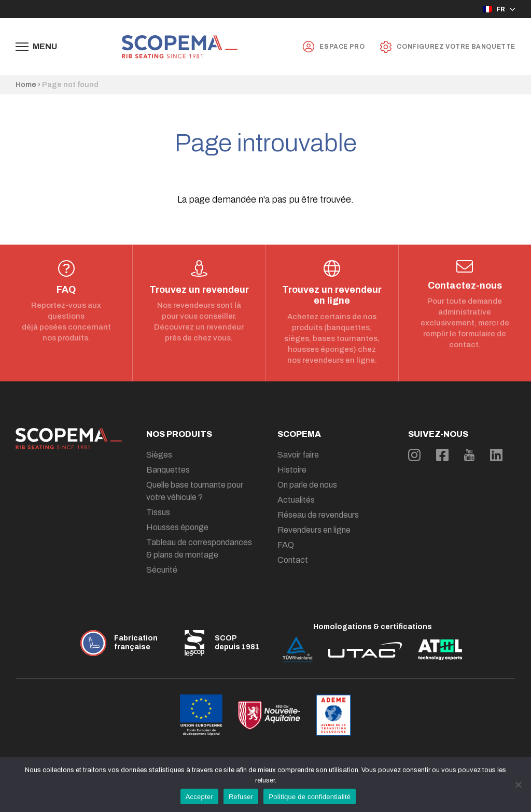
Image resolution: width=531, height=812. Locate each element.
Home (26, 85)
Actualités (296, 500)
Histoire (292, 470)
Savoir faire (298, 455)
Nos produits (179, 434)
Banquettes (168, 470)
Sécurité (162, 570)
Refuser (241, 797)
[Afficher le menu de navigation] (36, 47)
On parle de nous (307, 485)
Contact (293, 560)
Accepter (199, 797)
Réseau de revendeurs (318, 515)
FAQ (286, 545)
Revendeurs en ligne (314, 530)
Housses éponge (177, 527)
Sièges (159, 455)
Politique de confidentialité (310, 797)
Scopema (299, 434)
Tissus (158, 512)
